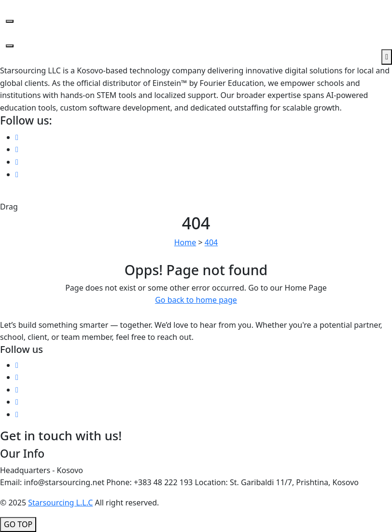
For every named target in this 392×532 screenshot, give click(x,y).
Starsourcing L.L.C (60, 503)
